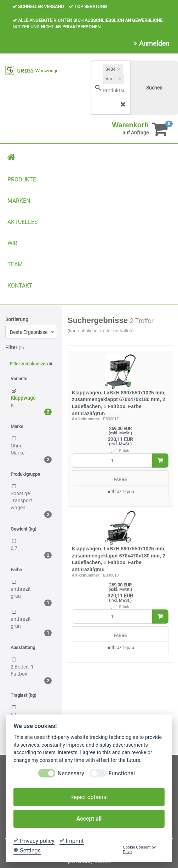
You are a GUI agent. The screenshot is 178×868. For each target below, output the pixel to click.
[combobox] (31, 332)
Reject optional (89, 797)
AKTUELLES (23, 222)
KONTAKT (20, 286)
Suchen (154, 88)
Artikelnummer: (86, 419)
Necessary (71, 773)
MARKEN (19, 201)
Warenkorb (130, 125)
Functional (122, 773)
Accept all (89, 819)
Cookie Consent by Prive (139, 850)
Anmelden (151, 43)
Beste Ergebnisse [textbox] (29, 332)
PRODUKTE (22, 180)
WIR (12, 243)
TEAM (15, 264)
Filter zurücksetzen (31, 364)
